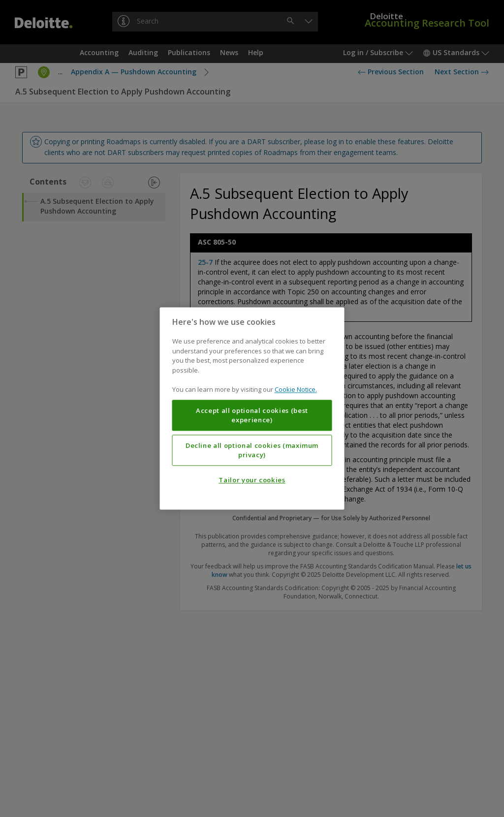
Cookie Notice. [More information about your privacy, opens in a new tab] (296, 390)
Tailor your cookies (252, 480)
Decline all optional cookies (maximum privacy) (252, 450)
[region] (252, 408)
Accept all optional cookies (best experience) (252, 415)
